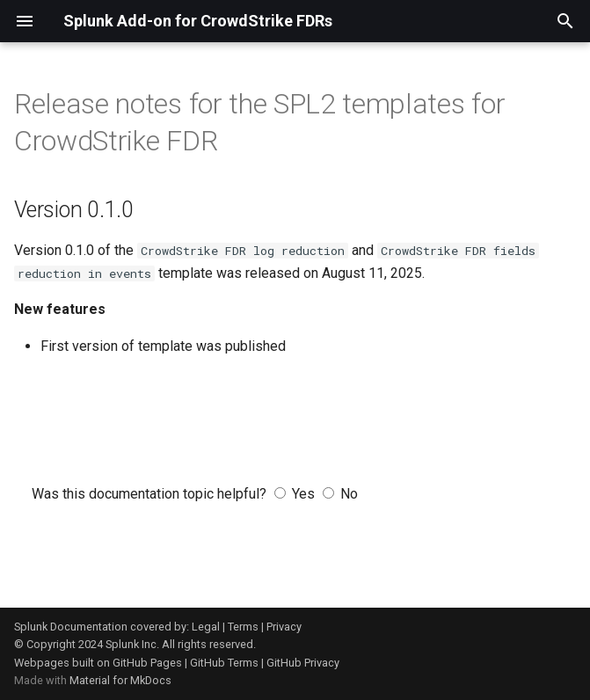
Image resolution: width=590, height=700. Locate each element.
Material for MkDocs (120, 680)
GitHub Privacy (303, 663)
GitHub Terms (224, 663)
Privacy (284, 627)
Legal (206, 627)
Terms (243, 627)
